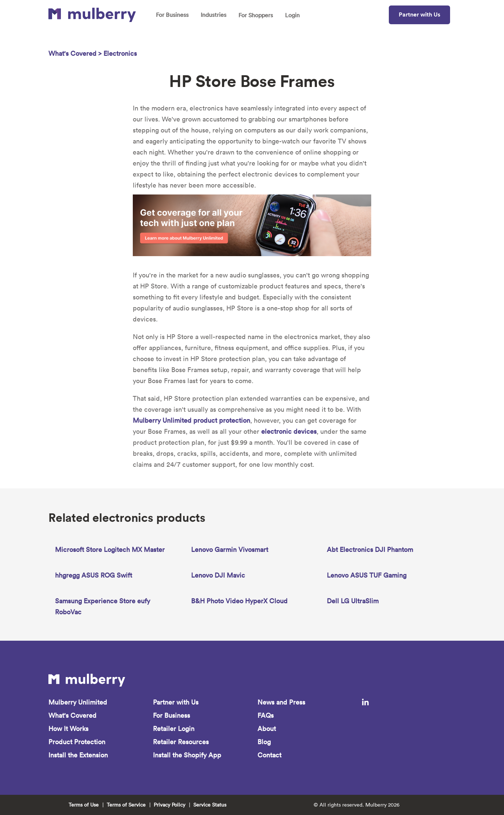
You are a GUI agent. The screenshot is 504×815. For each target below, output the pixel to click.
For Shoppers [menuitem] (256, 15)
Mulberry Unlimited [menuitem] (78, 702)
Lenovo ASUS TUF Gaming (367, 575)
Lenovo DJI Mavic (218, 575)
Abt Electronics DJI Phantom (370, 550)
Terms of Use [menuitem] (84, 805)
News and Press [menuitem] (281, 702)
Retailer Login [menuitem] (174, 729)
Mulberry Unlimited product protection (191, 420)
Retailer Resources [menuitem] (181, 742)
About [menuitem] (267, 729)
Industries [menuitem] (213, 15)
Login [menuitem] (292, 15)
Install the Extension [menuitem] (78, 755)
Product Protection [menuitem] (77, 742)
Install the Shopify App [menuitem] (187, 755)
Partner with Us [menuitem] (176, 702)
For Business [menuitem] (172, 15)
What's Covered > (76, 53)
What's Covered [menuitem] (72, 715)
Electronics (120, 53)
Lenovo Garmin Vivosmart (230, 550)
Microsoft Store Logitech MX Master (110, 550)
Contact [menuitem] (269, 755)
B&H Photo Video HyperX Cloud (239, 601)
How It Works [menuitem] (68, 729)
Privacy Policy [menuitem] (169, 805)
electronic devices (289, 431)
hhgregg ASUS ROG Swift (94, 575)
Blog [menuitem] (264, 742)
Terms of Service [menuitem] (126, 805)
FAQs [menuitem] (266, 715)
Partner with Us (419, 14)
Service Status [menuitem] (210, 805)
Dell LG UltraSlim (353, 601)
